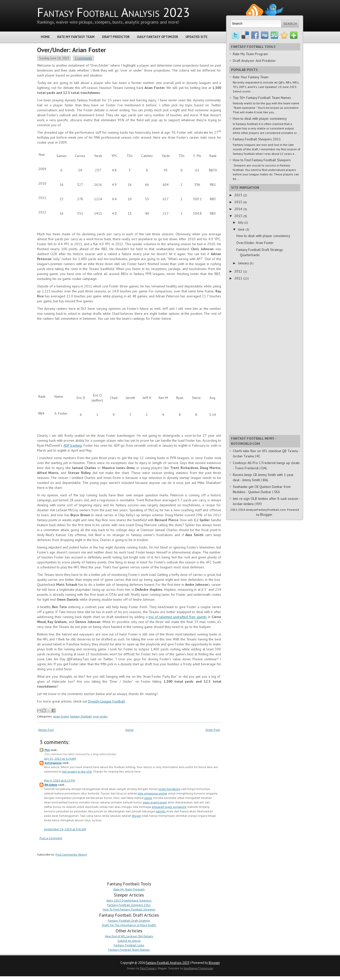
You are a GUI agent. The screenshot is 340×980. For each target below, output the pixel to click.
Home (45, 37)
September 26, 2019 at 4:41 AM (65, 829)
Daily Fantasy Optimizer (158, 37)
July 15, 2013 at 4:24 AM (60, 759)
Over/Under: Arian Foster (72, 50)
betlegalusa (53, 763)
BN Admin (51, 785)
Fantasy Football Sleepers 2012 (129, 905)
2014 (239, 209)
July (241, 222)
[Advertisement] (74, 354)
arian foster (61, 716)
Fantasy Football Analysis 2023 (113, 12)
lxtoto (148, 798)
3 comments (83, 58)
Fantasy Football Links (129, 945)
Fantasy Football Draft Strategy (129, 921)
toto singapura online (152, 793)
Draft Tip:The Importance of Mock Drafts (129, 925)
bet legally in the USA (77, 771)
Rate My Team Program (129, 889)
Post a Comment (51, 838)
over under (100, 716)
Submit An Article (129, 941)
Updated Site (196, 37)
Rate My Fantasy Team (76, 37)
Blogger (266, 514)
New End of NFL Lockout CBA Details (129, 936)
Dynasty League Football (106, 701)
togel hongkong (170, 789)
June (242, 229)
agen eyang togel (155, 802)
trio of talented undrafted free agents (178, 617)
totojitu (161, 811)
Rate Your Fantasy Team (251, 77)
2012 (239, 271)
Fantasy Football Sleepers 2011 (257, 139)
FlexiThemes (148, 968)
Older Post (213, 730)
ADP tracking (73, 445)
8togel (137, 816)
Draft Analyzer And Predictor (254, 61)
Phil (47, 750)
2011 (239, 278)
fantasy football (81, 716)
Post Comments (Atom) (71, 854)
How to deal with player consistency (260, 118)
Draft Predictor (116, 37)
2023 (239, 195)
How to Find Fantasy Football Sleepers (262, 160)
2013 (239, 216)
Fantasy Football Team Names (129, 950)
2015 (239, 202)
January (244, 263)
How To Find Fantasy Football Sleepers (129, 909)
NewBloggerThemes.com (198, 968)
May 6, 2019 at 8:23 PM (59, 780)
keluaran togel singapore (169, 807)
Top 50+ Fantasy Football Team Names (262, 98)
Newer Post (46, 730)
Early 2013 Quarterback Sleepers (129, 900)
